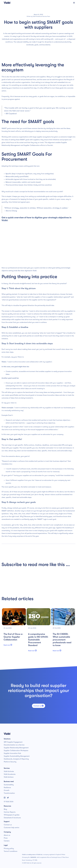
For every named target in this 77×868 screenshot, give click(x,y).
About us (7, 835)
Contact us (39, 706)
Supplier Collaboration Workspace (16, 751)
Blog (5, 809)
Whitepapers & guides (12, 815)
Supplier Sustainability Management (17, 756)
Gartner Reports (10, 812)
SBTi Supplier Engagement (13, 742)
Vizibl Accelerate (10, 774)
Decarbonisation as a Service (14, 745)
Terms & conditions (11, 851)
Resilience (7, 788)
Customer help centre (11, 828)
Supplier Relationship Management (16, 748)
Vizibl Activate (9, 771)
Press (6, 838)
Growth (7, 790)
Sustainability (9, 785)
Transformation (9, 793)
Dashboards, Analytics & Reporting (16, 759)
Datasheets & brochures (12, 818)
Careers (7, 841)
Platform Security (10, 762)
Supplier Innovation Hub (12, 753)
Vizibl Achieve (9, 777)
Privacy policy (9, 848)
